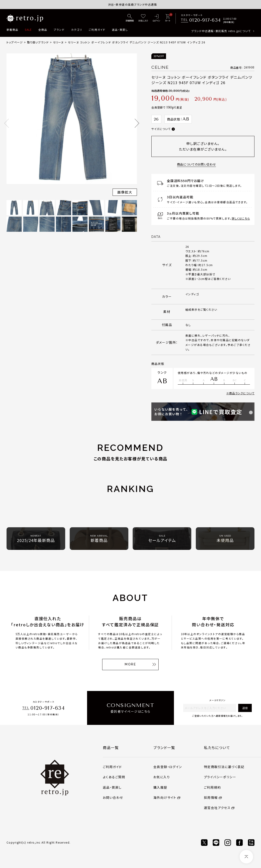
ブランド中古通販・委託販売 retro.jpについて (221, 31)
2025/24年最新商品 (36, 539)
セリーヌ (58, 42)
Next (137, 123)
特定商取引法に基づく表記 (224, 767)
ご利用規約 (212, 787)
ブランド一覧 (164, 747)
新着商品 (13, 30)
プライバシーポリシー (220, 777)
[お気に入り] (143, 18)
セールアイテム (162, 539)
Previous (7, 123)
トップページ (15, 42)
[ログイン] (157, 18)
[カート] (168, 18)
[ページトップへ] (246, 857)
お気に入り (162, 777)
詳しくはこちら (241, 218)
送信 (245, 708)
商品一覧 (111, 747)
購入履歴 (160, 787)
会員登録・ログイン (168, 767)
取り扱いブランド (38, 42)
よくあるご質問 (114, 777)
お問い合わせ (113, 797)
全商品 (43, 30)
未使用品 (225, 539)
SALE (28, 30)
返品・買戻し (120, 30)
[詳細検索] (130, 18)
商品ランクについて (242, 393)
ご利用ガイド (97, 30)
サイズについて (161, 129)
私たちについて (217, 747)
